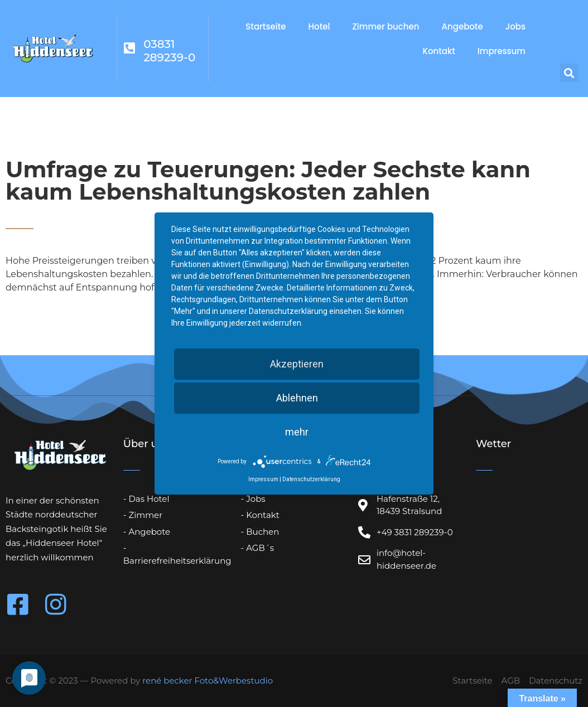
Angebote (462, 26)
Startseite (266, 26)
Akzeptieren (297, 364)
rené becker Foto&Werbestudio (208, 681)
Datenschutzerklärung (311, 479)
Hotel (319, 26)
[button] (569, 73)
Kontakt (438, 51)
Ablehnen (297, 398)
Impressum (502, 51)
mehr (297, 432)
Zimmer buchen (385, 26)
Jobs (515, 26)
